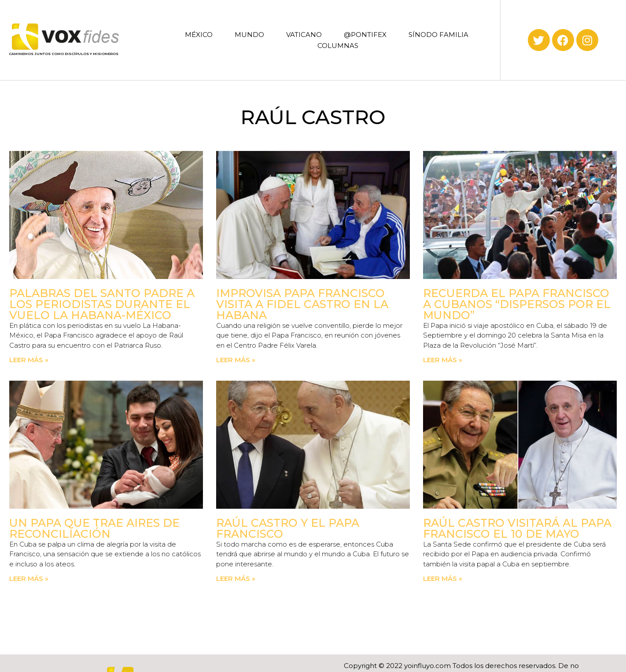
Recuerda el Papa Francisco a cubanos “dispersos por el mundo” (517, 304)
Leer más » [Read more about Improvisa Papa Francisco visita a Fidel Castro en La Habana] (236, 360)
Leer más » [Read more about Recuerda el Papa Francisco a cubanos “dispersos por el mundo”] (443, 360)
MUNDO (249, 35)
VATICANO (304, 35)
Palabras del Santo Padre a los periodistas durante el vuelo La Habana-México (102, 304)
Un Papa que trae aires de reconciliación (94, 528)
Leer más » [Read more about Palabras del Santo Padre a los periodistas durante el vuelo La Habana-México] (29, 360)
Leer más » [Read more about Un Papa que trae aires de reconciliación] (29, 578)
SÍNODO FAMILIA (438, 35)
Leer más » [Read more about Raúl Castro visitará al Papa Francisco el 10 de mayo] (443, 578)
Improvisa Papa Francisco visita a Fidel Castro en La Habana (302, 304)
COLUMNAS (338, 46)
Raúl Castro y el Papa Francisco (288, 528)
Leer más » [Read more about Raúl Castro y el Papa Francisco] (236, 578)
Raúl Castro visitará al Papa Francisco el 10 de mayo (517, 528)
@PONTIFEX (365, 35)
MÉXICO (199, 35)
